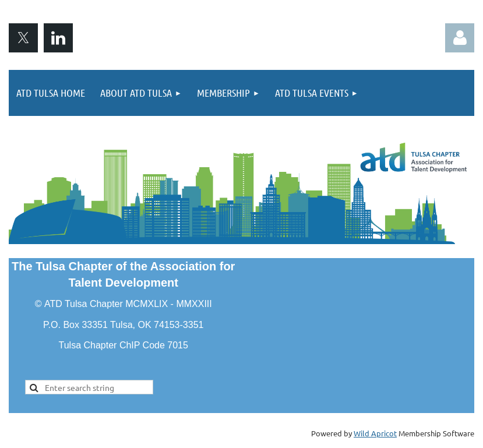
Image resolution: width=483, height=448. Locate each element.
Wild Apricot (375, 433)
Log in (460, 38)
